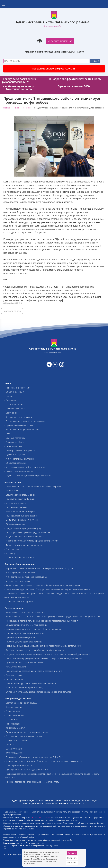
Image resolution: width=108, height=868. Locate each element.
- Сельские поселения (15, 409)
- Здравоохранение (13, 707)
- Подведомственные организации (21, 516)
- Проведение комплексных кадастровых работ (26, 770)
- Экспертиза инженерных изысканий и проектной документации (34, 650)
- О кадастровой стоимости (17, 740)
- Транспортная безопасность (18, 765)
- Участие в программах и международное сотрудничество (31, 541)
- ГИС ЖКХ (9, 745)
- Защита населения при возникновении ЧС (25, 537)
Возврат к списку (12, 311)
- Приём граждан (12, 724)
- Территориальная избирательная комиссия (25, 421)
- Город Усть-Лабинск (14, 404)
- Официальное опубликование (19, 471)
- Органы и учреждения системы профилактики (26, 732)
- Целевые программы (15, 438)
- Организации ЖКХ (13, 446)
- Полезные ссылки (13, 675)
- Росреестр (10, 553)
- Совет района (11, 413)
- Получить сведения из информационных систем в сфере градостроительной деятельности (47, 654)
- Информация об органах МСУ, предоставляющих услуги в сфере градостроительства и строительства (52, 617)
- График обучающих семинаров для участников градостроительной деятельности (43, 646)
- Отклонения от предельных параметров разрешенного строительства (38, 692)
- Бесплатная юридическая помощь (21, 703)
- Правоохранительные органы (19, 425)
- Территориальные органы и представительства (27, 532)
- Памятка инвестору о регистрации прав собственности (30, 683)
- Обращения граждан (15, 524)
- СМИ (7, 434)
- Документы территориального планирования (26, 625)
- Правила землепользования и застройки (24, 663)
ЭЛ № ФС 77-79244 (41, 818)
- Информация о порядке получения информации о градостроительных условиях (42, 621)
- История (9, 396)
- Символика (10, 400)
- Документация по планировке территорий (24, 633)
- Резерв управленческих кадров (20, 511)
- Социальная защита (14, 715)
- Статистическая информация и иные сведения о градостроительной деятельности (43, 658)
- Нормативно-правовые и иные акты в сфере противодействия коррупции (39, 568)
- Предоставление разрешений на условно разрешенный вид (33, 671)
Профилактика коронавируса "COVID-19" (54, 69)
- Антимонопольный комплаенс (19, 459)
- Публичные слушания (15, 455)
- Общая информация (14, 392)
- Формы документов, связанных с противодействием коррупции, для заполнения (42, 585)
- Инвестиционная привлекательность (22, 430)
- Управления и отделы (15, 503)
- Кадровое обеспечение (16, 507)
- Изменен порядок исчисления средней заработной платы (32, 782)
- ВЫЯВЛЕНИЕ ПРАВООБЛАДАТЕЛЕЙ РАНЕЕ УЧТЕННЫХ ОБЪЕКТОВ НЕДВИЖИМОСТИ (44, 761)
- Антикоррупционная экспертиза (20, 573)
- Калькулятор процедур (15, 667)
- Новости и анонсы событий (18, 388)
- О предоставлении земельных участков (23, 736)
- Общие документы (14, 679)
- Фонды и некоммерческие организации (23, 545)
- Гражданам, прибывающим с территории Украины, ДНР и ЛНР (34, 757)
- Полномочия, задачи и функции (19, 499)
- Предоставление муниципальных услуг (23, 528)
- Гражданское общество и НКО (19, 558)
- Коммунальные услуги (15, 728)
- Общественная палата (15, 463)
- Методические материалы (17, 581)
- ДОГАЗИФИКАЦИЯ (13, 749)
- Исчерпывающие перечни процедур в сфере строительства (33, 629)
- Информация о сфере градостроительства (24, 612)
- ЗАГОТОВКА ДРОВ (13, 753)
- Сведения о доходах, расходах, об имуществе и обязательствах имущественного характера (47, 589)
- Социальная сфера (14, 711)
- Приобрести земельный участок (20, 637)
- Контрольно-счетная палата (18, 417)
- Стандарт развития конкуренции (20, 450)
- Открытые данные (14, 549)
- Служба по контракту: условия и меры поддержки (27, 475)
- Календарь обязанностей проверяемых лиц (25, 467)
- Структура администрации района (20, 495)
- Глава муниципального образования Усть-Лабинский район (33, 486)
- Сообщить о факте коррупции (19, 601)
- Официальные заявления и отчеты (21, 520)
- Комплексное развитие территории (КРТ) (24, 688)
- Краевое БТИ (11, 719)
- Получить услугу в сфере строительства (23, 642)
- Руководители (11, 491)
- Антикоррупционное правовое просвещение (26, 577)
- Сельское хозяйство (14, 442)
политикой (49, 861)
